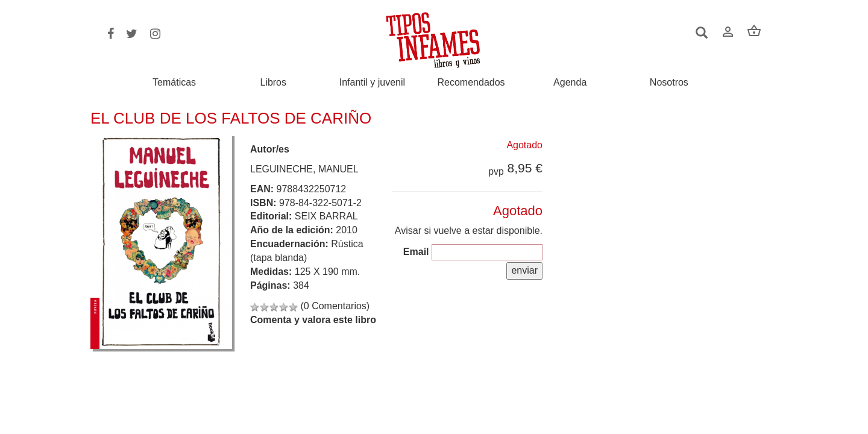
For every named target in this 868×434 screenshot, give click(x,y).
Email (416, 252)
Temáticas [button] (174, 82)
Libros (273, 83)
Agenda (570, 83)
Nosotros (669, 83)
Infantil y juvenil (372, 83)
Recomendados (471, 83)
